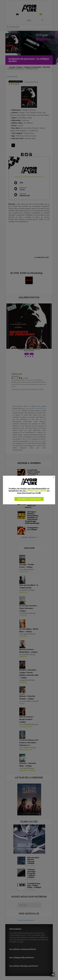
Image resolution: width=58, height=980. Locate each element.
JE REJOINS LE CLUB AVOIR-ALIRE (29, 499)
